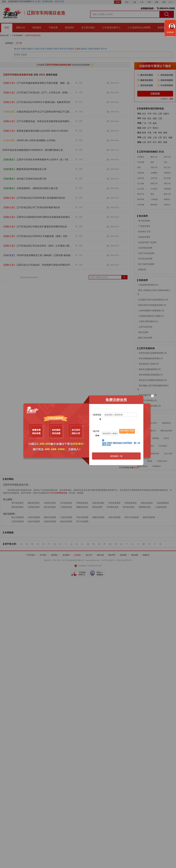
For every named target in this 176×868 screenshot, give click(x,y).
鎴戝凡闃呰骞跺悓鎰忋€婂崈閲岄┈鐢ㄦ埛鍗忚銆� (121, 444)
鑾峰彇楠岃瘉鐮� (127, 431)
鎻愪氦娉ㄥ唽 (116, 456)
